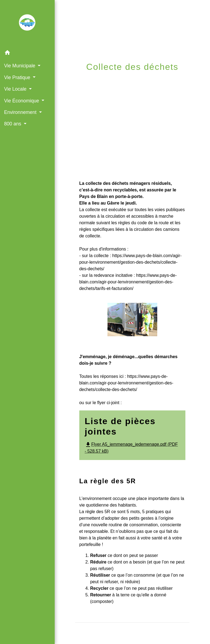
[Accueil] (27, 24)
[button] (27, 54)
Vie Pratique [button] (18, 77)
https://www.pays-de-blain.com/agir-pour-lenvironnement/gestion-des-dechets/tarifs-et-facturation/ (128, 282)
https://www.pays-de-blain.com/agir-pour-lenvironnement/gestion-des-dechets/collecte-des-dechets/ (130, 262)
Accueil (91, 80)
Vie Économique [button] (22, 101)
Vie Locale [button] (16, 89)
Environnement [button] (21, 112)
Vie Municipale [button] (20, 66)
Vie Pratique (126, 80)
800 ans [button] (13, 124)
